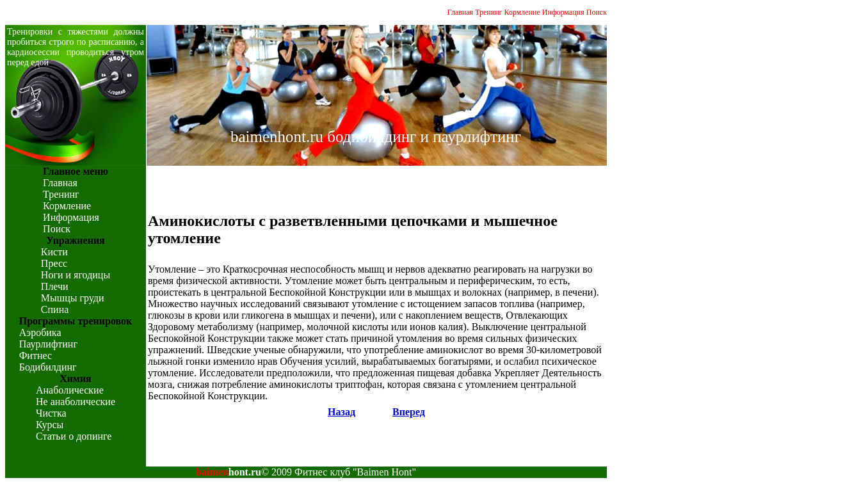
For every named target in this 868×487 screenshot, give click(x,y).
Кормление (522, 12)
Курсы (50, 425)
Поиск (597, 12)
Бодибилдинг (48, 367)
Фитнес (36, 355)
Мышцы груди (73, 298)
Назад (342, 412)
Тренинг (488, 12)
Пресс (54, 263)
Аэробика (40, 332)
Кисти (54, 252)
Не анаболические (76, 402)
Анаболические (70, 390)
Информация (563, 12)
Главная (460, 12)
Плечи (55, 286)
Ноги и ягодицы (76, 275)
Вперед (409, 412)
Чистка (51, 413)
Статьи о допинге (74, 436)
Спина (55, 309)
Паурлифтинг (48, 344)
